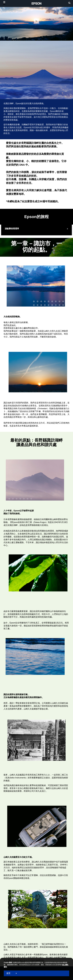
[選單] (4, 3)
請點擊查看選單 (12, 229)
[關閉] (36, 21)
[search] (69, 3)
